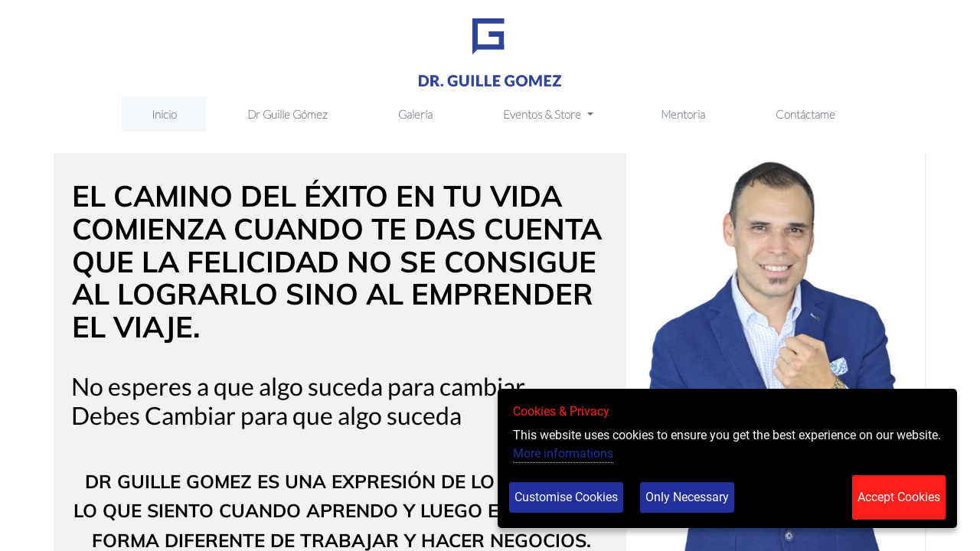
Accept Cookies (899, 497)
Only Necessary (687, 497)
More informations (563, 453)
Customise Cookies (566, 497)
